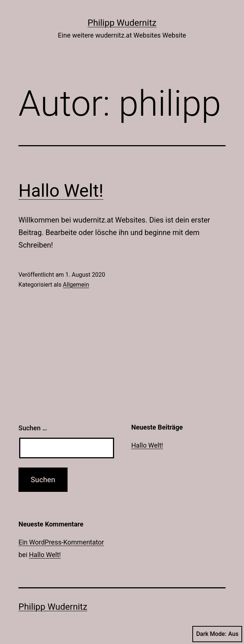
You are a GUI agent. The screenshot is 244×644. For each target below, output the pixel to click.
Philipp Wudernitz (122, 23)
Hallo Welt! (61, 191)
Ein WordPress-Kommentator (61, 542)
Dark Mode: (217, 634)
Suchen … (33, 428)
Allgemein (76, 285)
